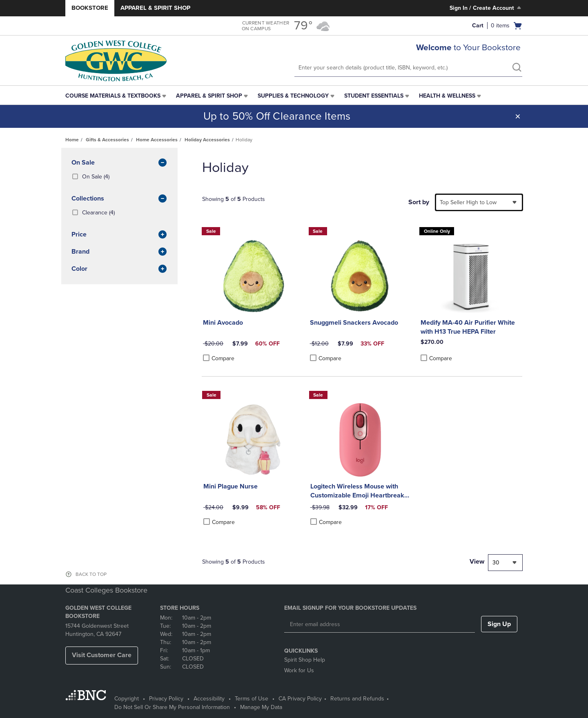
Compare (219, 358)
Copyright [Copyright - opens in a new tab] (127, 699)
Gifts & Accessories (107, 140)
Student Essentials (374, 96)
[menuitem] (117, 96)
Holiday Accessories (207, 140)
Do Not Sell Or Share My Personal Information (172, 707)
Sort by (419, 202)
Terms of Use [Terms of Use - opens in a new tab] (252, 699)
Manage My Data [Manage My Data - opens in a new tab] (261, 707)
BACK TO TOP (91, 574)
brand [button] (119, 252)
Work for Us (299, 670)
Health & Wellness (447, 96)
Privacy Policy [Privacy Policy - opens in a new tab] (166, 699)
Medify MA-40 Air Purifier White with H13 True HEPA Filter (468, 327)
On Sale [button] (119, 163)
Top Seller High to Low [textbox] (468, 202)
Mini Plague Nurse (231, 486)
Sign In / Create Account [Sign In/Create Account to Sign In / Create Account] (486, 8)
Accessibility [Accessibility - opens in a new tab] (209, 699)
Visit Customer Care (102, 655)
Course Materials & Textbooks (113, 96)
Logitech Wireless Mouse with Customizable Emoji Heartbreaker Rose (360, 491)
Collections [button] (119, 199)
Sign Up (499, 624)
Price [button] (119, 235)
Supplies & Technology (293, 96)
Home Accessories (157, 140)
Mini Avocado (223, 323)
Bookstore (90, 8)
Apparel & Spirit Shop (155, 8)
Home (72, 140)
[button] (518, 116)
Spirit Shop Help (305, 660)
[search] (517, 68)
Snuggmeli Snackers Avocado (354, 323)
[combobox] (479, 202)
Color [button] (119, 269)
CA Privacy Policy (300, 699)
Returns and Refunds (357, 699)
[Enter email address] (380, 624)
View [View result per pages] (477, 562)
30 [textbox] (496, 563)
